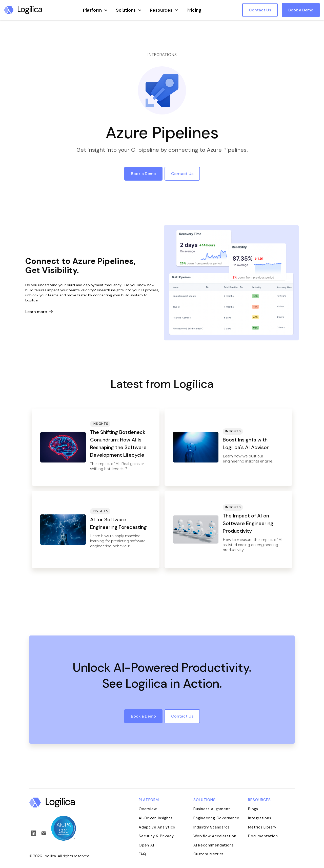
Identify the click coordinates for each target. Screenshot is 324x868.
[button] (95, 10)
